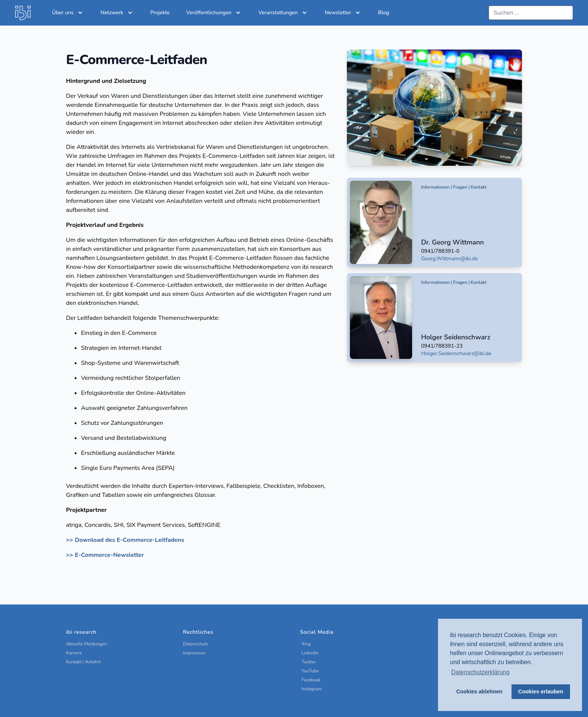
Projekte (160, 13)
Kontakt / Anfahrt (83, 662)
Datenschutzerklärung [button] (480, 672)
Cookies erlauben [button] (541, 691)
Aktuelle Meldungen (86, 644)
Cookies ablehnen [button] (479, 691)
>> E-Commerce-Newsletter (105, 555)
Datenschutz (196, 644)
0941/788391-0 (440, 251)
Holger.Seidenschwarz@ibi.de (456, 353)
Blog (384, 13)
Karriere (74, 653)
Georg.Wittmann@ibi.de (449, 259)
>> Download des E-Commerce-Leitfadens (125, 540)
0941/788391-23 (442, 346)
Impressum (194, 653)
